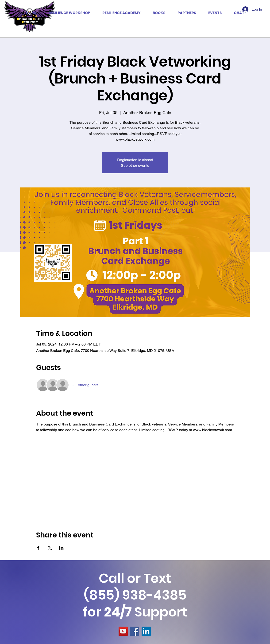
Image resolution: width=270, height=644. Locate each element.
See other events (135, 165)
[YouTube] (123, 631)
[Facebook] (135, 631)
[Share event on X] (50, 548)
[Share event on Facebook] (38, 548)
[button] (187, 13)
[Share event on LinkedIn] (61, 548)
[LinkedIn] (146, 631)
